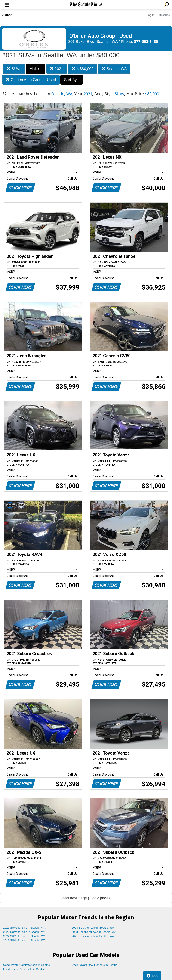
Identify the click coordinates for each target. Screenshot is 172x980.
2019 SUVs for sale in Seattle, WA (24, 940)
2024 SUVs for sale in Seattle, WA (93, 928)
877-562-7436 (146, 42)
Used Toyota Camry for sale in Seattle (27, 965)
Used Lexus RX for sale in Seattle (24, 969)
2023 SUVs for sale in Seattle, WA (24, 932)
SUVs (14, 69)
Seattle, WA (114, 69)
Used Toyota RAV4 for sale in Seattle (94, 965)
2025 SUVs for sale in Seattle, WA (24, 928)
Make (36, 69)
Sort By (72, 80)
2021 (57, 69)
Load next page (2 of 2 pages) (86, 898)
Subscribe (164, 15)
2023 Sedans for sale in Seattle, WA (94, 932)
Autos (7, 15)
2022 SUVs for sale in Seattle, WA (24, 936)
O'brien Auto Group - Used (31, 80)
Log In (150, 15)
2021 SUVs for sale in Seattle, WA (93, 936)
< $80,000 (83, 69)
